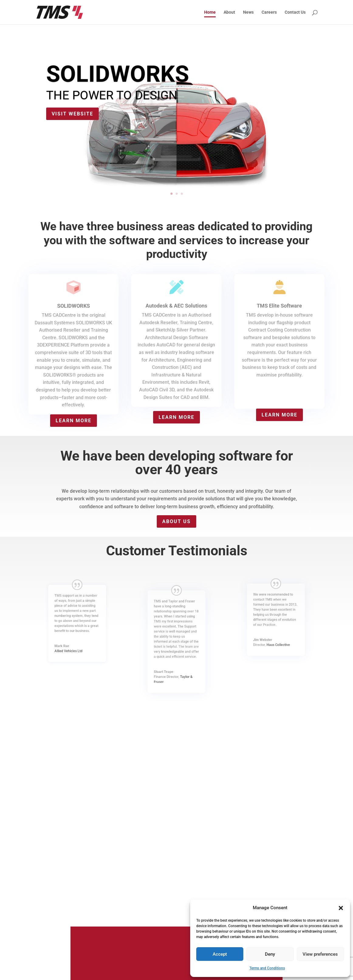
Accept (220, 954)
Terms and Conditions (267, 968)
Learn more (74, 421)
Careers (269, 12)
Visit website (72, 114)
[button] (341, 908)
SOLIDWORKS (118, 74)
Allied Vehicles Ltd (74, 632)
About (229, 12)
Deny (270, 954)
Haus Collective (277, 628)
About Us (176, 521)
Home (210, 12)
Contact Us (295, 12)
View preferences (320, 954)
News (248, 12)
